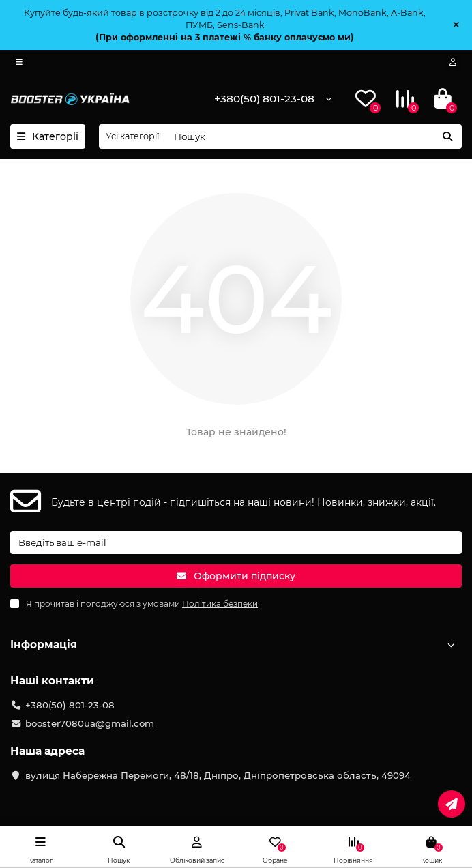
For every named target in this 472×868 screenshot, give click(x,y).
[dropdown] (19, 62)
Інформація (236, 645)
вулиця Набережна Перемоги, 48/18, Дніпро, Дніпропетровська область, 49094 (218, 775)
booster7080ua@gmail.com (90, 723)
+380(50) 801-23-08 (264, 99)
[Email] (236, 542)
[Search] (314, 136)
